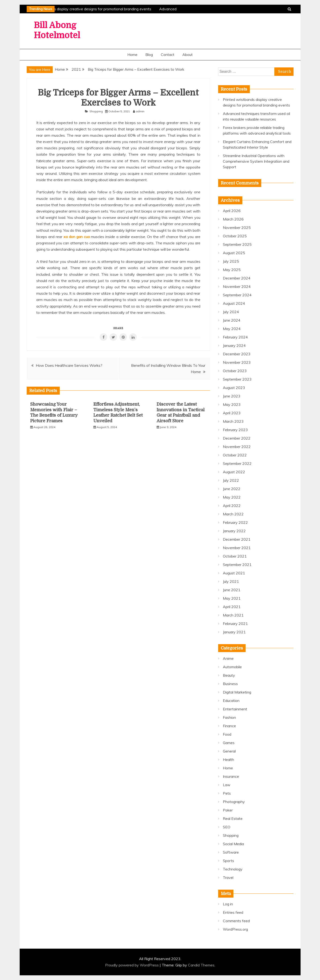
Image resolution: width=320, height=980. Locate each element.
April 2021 (232, 607)
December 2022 (237, 438)
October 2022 (235, 455)
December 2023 (237, 354)
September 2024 (237, 295)
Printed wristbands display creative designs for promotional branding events (89, 9)
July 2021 (231, 581)
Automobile (232, 667)
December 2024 (237, 278)
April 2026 (232, 211)
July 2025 (231, 261)
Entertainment (235, 709)
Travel (228, 877)
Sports (228, 861)
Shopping (96, 111)
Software (231, 852)
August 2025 (234, 253)
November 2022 (237, 447)
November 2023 (237, 362)
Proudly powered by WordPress (132, 965)
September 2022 (237, 463)
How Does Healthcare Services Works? (69, 365)
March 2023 (233, 421)
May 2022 (232, 497)
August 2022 (234, 472)
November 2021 (237, 548)
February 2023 (235, 430)
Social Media (233, 844)
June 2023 (232, 396)
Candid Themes (201, 965)
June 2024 (232, 320)
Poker (228, 810)
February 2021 (235, 624)
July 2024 (231, 312)
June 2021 (232, 590)
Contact (168, 55)
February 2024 (235, 337)
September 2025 (237, 244)
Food (227, 734)
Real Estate (233, 819)
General (229, 751)
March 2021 (233, 615)
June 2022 (232, 489)
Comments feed (236, 921)
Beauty (229, 675)
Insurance (231, 776)
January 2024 (234, 345)
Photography (234, 802)
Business (230, 684)
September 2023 (237, 379)
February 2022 (235, 522)
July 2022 (231, 480)
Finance (229, 726)
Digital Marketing (237, 692)
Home (132, 55)
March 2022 (233, 514)
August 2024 (234, 303)
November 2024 (237, 286)
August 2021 (234, 573)
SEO (227, 827)
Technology (233, 869)
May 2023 (232, 404)
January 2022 (234, 531)
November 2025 (237, 228)
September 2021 (237, 565)
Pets (227, 793)
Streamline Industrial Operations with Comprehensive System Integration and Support (256, 161)
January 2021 (234, 632)
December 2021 (237, 539)
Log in (228, 904)
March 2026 (233, 219)
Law (227, 785)
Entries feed (233, 912)
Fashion (229, 717)
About (188, 55)
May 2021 (232, 598)
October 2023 (235, 371)
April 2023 (232, 413)
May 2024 (232, 329)
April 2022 (232, 506)
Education (231, 701)
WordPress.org (235, 929)
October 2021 (235, 556)
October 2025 (235, 236)
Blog (149, 55)
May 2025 (232, 270)
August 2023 (234, 388)
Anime (228, 658)
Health (228, 760)
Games (229, 743)
